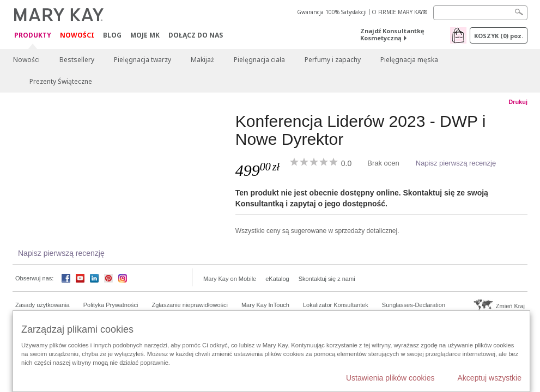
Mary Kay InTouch (265, 305)
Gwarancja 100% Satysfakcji (332, 12)
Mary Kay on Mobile (230, 279)
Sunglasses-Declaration (414, 305)
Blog (112, 35)
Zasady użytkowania (43, 305)
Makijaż (202, 60)
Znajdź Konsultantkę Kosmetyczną (392, 34)
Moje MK (145, 35)
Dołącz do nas (196, 35)
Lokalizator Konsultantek (336, 305)
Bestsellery (77, 60)
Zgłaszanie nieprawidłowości (190, 305)
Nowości (77, 35)
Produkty (33, 36)
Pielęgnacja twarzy (142, 60)
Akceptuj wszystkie (490, 378)
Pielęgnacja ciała (259, 60)
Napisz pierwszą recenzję (456, 163)
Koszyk (499, 36)
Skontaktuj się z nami (327, 279)
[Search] (480, 13)
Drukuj (518, 102)
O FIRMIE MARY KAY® (399, 12)
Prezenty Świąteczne (61, 81)
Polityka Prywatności (111, 305)
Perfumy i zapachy (333, 60)
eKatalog (277, 279)
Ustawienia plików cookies (390, 378)
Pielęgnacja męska (409, 60)
